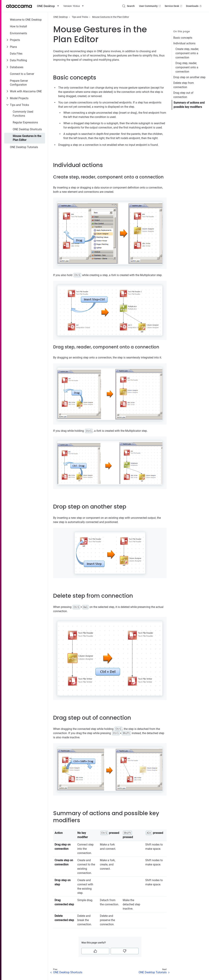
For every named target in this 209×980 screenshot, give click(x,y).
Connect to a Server (22, 74)
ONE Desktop (61, 17)
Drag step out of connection (183, 95)
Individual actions (184, 43)
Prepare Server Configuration (19, 83)
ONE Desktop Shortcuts (27, 129)
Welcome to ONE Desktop (26, 20)
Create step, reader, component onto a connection (187, 53)
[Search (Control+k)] (128, 6)
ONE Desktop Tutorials (24, 147)
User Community (150, 6)
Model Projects (19, 98)
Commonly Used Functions (23, 114)
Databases (17, 67)
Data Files (16, 54)
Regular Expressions (25, 122)
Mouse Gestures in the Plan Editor (27, 138)
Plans (13, 47)
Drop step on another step (189, 77)
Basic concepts (183, 38)
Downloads (194, 6)
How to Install (18, 26)
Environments (18, 33)
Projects (15, 40)
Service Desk (174, 6)
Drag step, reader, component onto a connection (187, 67)
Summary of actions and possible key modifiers (189, 105)
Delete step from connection (184, 85)
